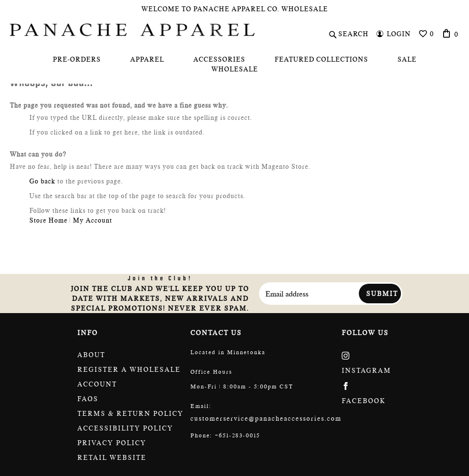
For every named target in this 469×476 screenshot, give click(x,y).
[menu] (234, 64)
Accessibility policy (125, 428)
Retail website (112, 457)
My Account (93, 220)
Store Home (48, 220)
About (91, 355)
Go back (42, 181)
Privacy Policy (112, 443)
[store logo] (132, 30)
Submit (382, 294)
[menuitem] (77, 59)
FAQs (88, 399)
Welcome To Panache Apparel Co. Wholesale (235, 9)
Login (399, 34)
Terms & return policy (130, 413)
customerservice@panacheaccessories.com (266, 418)
